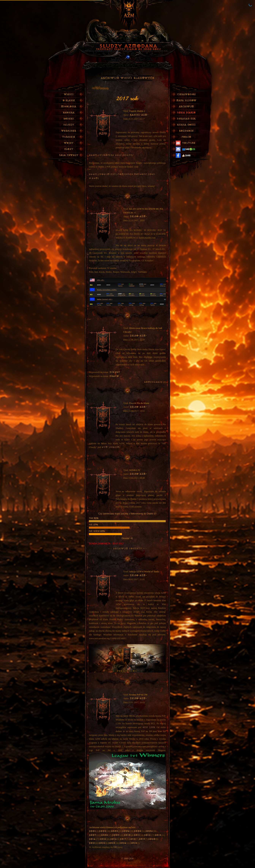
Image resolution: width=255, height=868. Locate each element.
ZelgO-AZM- (138, 217)
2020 (152, 839)
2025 (134, 843)
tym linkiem (110, 447)
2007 (93, 835)
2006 (149, 831)
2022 (102, 843)
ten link (149, 727)
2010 (127, 835)
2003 (114, 831)
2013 (158, 835)
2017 (123, 839)
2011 (137, 835)
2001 (92, 831)
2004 (126, 831)
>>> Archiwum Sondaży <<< (127, 549)
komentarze (153, 382)
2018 (132, 839)
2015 (103, 839)
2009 (116, 835)
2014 (92, 839)
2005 (137, 831)
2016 (113, 839)
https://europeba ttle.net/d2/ (111, 155)
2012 (147, 835)
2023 (112, 843)
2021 (92, 843)
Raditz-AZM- (139, 115)
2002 (103, 831)
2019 (142, 839)
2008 (104, 835)
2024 (123, 843)
